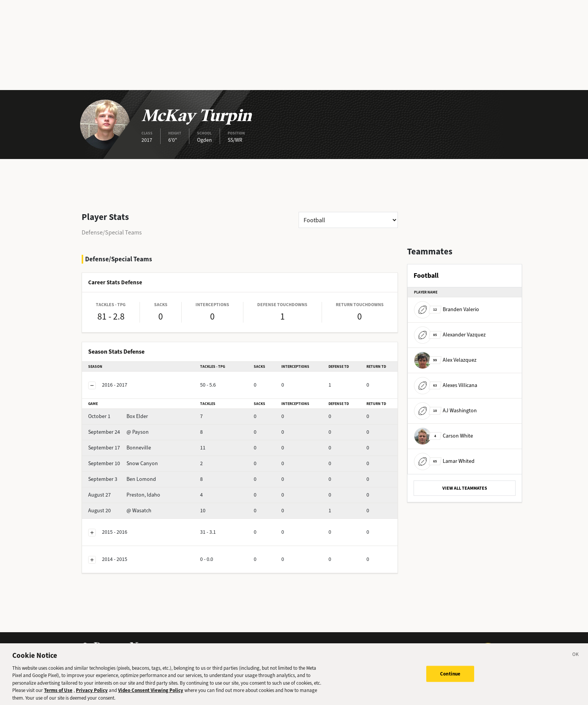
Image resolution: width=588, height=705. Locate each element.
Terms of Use (58, 696)
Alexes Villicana (446, 385)
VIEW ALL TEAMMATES (465, 488)
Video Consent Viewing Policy (151, 696)
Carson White (443, 436)
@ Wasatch (120, 511)
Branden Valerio (447, 309)
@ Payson (118, 432)
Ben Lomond (122, 479)
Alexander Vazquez (450, 335)
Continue (450, 679)
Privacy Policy (92, 696)
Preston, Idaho (124, 495)
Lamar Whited (444, 461)
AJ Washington (445, 411)
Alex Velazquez (445, 360)
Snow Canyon (123, 463)
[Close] (576, 661)
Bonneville (120, 448)
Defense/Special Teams (112, 232)
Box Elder (118, 416)
